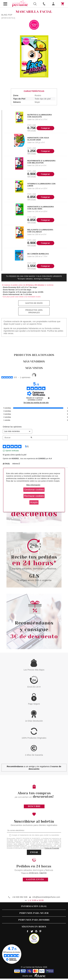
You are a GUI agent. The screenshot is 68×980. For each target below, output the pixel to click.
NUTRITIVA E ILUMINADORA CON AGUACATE (40, 116)
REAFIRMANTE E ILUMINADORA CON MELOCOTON (41, 162)
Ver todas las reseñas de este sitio (36, 403)
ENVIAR (34, 852)
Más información (33, 485)
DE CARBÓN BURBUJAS (38, 254)
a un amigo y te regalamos (34, 768)
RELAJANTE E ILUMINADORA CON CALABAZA (40, 231)
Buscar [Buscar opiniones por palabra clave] (17, 438)
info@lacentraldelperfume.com (46, 897)
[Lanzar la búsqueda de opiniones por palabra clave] (31, 438)
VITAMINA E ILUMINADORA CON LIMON (41, 185)
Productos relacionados (34, 355)
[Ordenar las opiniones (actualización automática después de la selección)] (17, 431)
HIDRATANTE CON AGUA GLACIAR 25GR (38, 139)
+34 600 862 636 (20, 897)
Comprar (45, 128)
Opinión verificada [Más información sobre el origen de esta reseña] (12, 451)
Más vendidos (34, 362)
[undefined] (49, 398)
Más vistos (34, 368)
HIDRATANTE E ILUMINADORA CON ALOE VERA (40, 208)
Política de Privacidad (52, 848)
